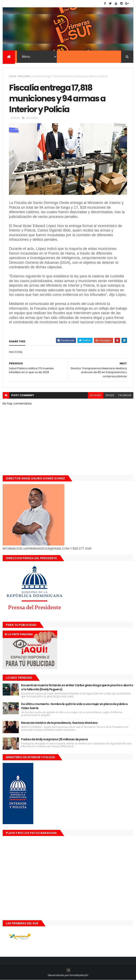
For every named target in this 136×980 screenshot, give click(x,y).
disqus (110, 395)
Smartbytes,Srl (79, 975)
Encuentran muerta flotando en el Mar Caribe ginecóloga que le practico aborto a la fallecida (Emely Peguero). (77, 687)
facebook (125, 395)
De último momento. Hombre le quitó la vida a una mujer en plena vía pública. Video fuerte (75, 706)
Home (13, 76)
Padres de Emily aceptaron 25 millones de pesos (54, 739)
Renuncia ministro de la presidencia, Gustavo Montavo (59, 723)
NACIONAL (24, 76)
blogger (96, 395)
